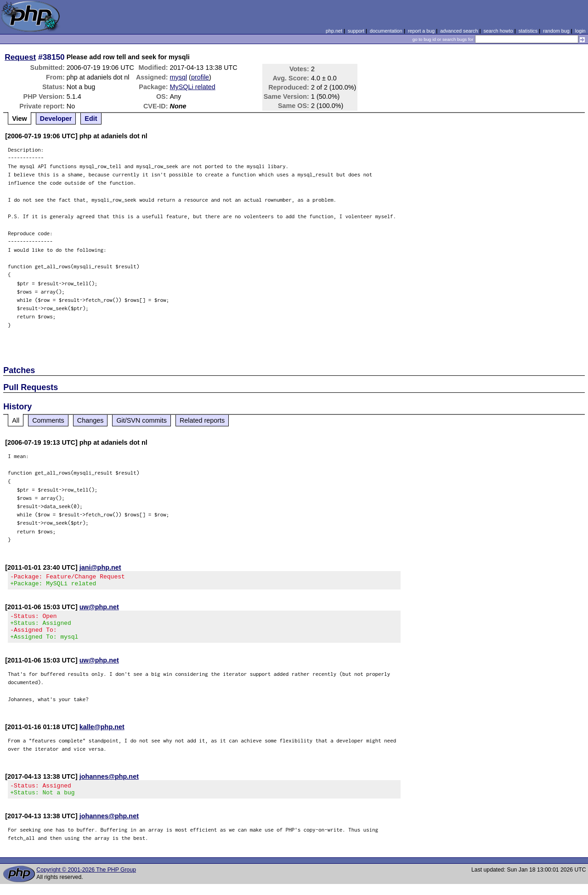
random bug (556, 31)
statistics (528, 31)
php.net (334, 31)
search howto (498, 31)
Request (20, 57)
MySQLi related (193, 87)
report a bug (421, 31)
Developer (56, 119)
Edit (91, 119)
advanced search (459, 31)
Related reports (202, 420)
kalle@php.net (102, 735)
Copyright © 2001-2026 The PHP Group (86, 881)
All (16, 420)
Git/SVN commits (141, 420)
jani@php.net (100, 567)
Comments (48, 420)
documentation (386, 31)
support (356, 31)
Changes (90, 420)
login (580, 31)
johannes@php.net (109, 785)
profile (200, 77)
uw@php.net (99, 610)
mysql (179, 77)
